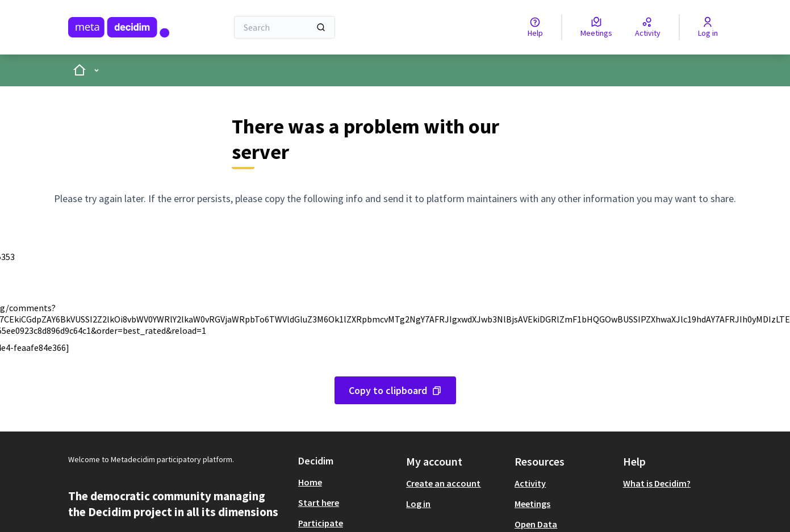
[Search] (285, 27)
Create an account (443, 483)
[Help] (535, 27)
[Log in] (708, 27)
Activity (530, 483)
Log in (418, 504)
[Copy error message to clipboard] (395, 390)
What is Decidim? (657, 483)
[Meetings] (596, 27)
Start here (319, 502)
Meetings (532, 504)
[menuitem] (348, 482)
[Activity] (648, 27)
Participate (321, 523)
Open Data (536, 524)
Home (310, 482)
